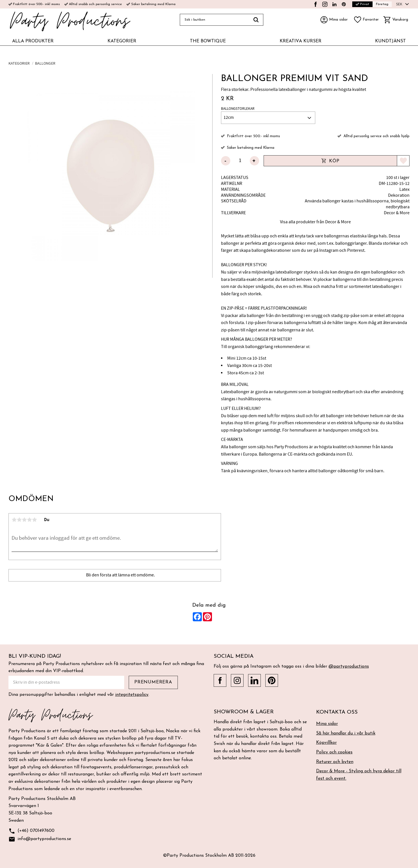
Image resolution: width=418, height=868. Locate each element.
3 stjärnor (24, 520)
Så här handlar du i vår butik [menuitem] (346, 733)
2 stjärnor (19, 520)
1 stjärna (14, 520)
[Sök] (256, 20)
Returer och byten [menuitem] (335, 762)
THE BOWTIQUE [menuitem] (208, 41)
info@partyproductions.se (40, 839)
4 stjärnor (29, 520)
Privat (362, 4)
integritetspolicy (132, 695)
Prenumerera (153, 682)
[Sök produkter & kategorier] (215, 20)
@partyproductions (349, 666)
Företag (382, 4)
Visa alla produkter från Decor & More (315, 222)
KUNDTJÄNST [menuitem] (390, 41)
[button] (366, 20)
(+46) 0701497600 (31, 831)
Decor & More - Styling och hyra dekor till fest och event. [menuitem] (359, 775)
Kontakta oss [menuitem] (337, 712)
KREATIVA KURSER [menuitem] (301, 41)
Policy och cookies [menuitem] (334, 752)
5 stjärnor (34, 520)
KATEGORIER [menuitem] (122, 41)
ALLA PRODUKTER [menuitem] (33, 41)
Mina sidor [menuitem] (327, 724)
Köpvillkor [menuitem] (326, 743)
